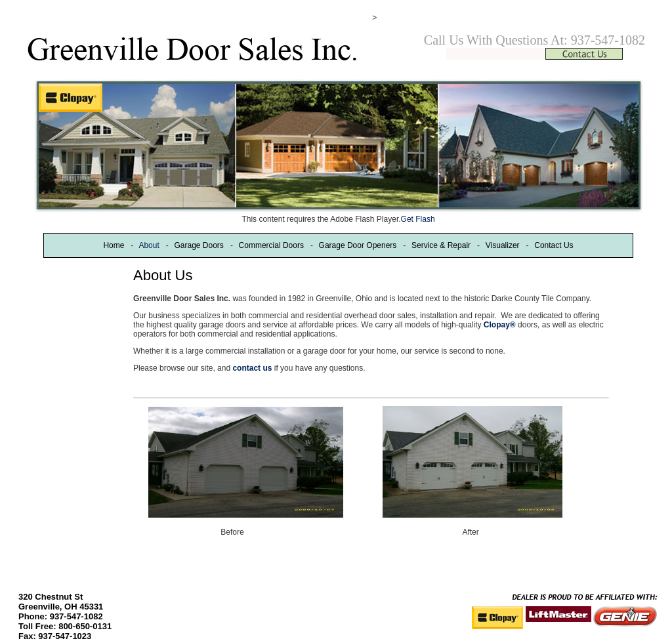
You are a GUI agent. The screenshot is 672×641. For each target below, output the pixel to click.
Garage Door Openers (358, 245)
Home (114, 245)
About (149, 245)
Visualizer (503, 245)
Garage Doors (199, 245)
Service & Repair (441, 245)
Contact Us (554, 245)
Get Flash (418, 219)
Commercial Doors (271, 245)
